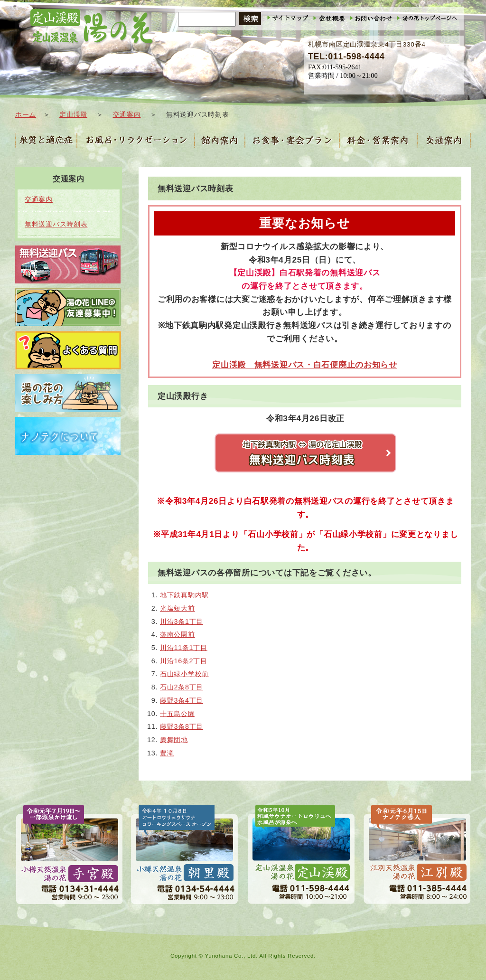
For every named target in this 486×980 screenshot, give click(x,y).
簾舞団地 (174, 740)
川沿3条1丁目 (182, 622)
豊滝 (167, 753)
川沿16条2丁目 (184, 661)
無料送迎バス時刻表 (56, 224)
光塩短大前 (178, 608)
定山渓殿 (73, 114)
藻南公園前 (178, 634)
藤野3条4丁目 (182, 700)
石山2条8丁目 (182, 687)
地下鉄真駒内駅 (184, 595)
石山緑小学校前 (184, 674)
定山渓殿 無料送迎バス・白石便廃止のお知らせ (305, 365)
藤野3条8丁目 (182, 726)
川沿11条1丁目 (184, 648)
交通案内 (127, 114)
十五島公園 (178, 714)
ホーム (26, 114)
